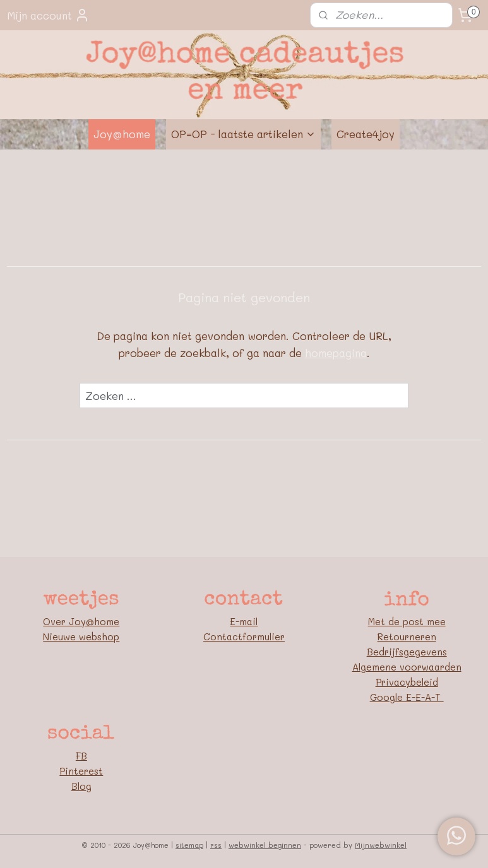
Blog (81, 786)
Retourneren (407, 636)
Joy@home (122, 134)
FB (81, 756)
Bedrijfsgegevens (407, 652)
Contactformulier (244, 636)
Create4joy (366, 134)
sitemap (189, 845)
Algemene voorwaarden (407, 667)
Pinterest (81, 771)
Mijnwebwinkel (381, 845)
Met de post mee (407, 621)
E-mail (244, 621)
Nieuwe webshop (81, 636)
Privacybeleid (407, 682)
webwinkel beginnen (265, 845)
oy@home (97, 621)
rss (216, 845)
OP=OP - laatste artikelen (243, 134)
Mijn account (48, 15)
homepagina (336, 353)
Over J (59, 621)
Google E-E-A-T (407, 697)
